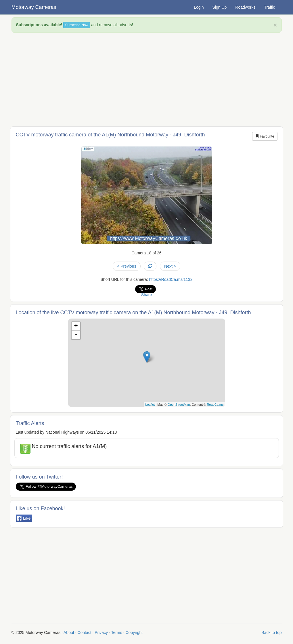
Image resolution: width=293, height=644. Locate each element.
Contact (84, 632)
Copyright (134, 632)
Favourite (265, 136)
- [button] (76, 335)
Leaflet (150, 405)
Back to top (271, 632)
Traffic (269, 7)
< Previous (127, 266)
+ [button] (76, 326)
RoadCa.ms (215, 405)
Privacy (101, 632)
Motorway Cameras (34, 7)
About (69, 632)
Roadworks (245, 7)
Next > (170, 266)
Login (199, 7)
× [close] (275, 25)
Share (146, 295)
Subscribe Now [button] (77, 25)
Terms (117, 632)
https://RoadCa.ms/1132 (171, 279)
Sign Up (220, 7)
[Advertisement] (147, 79)
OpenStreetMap (179, 405)
